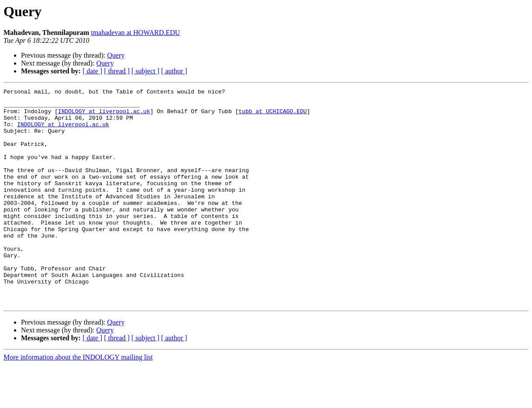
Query (116, 55)
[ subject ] (145, 71)
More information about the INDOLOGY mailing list (78, 400)
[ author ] (174, 71)
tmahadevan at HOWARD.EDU (135, 33)
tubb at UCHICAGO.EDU (273, 116)
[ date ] (92, 71)
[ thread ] (117, 71)
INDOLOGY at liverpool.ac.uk (104, 116)
